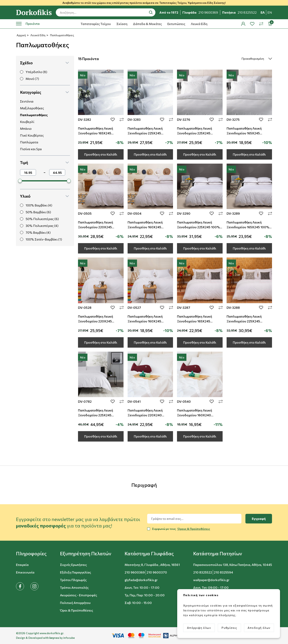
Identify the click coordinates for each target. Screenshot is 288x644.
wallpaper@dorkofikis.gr (211, 580)
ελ (263, 12)
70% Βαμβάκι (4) (38, 232)
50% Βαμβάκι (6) (38, 212)
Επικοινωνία (25, 572)
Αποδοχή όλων (259, 628)
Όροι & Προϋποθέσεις (76, 610)
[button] (44, 63)
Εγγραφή (259, 519)
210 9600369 (135, 572)
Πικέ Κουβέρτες (32, 135)
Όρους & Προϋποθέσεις (193, 529)
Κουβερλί (27, 122)
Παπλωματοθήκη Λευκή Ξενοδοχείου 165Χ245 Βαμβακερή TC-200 (194, 321)
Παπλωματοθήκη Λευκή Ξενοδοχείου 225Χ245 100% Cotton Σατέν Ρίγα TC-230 (198, 227)
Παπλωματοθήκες (62, 35)
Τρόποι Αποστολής (74, 587)
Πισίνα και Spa (31, 149)
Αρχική (21, 35)
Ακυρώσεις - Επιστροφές (78, 595)
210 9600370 (157, 572)
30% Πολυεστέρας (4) (42, 226)
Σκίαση (122, 24)
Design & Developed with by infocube (45, 638)
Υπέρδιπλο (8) (36, 72)
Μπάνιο (26, 128)
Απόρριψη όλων (199, 628)
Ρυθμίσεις (229, 628)
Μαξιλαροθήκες (32, 108)
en (270, 12)
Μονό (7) (32, 79)
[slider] (20, 181)
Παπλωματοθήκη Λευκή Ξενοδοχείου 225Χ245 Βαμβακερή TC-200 (244, 321)
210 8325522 (203, 572)
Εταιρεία (22, 565)
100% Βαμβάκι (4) (39, 205)
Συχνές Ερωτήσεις (73, 565)
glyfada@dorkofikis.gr (141, 580)
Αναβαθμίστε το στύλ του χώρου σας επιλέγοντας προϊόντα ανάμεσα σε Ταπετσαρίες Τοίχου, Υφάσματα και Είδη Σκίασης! (144, 3)
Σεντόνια (27, 101)
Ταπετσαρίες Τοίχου (96, 24)
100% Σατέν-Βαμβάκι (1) (44, 239)
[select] (253, 59)
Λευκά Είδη (199, 24)
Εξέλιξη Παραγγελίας (75, 572)
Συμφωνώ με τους (181, 529)
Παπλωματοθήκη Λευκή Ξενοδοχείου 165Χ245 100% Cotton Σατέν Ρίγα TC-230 (248, 227)
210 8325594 (223, 572)
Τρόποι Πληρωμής (73, 580)
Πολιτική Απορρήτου (75, 603)
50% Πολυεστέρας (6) (42, 219)
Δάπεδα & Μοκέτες (147, 24)
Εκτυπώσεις (176, 24)
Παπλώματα (29, 142)
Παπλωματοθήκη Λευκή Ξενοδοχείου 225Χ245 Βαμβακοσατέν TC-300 (95, 415)
